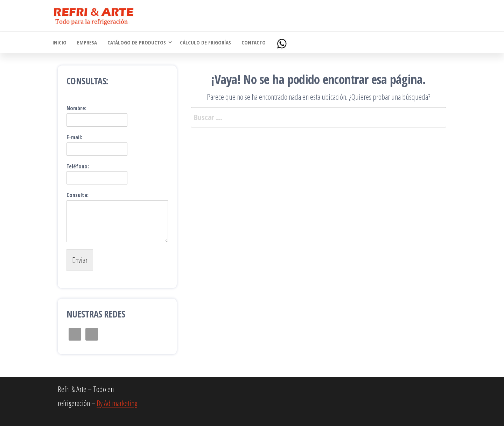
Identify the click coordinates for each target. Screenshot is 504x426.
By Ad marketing (117, 403)
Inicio (59, 42)
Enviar (80, 260)
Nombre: (76, 108)
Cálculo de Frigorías (205, 42)
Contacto (254, 42)
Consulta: (78, 195)
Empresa (87, 42)
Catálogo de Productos (137, 42)
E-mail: (74, 137)
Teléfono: (78, 166)
